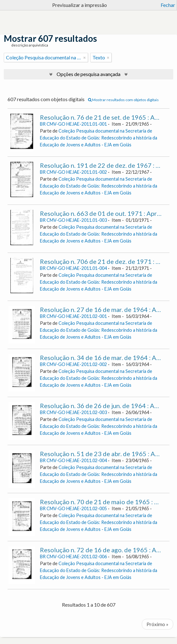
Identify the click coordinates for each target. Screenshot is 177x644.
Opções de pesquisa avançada (88, 74)
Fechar (168, 5)
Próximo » (158, 624)
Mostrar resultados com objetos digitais (123, 100)
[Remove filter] (85, 57)
